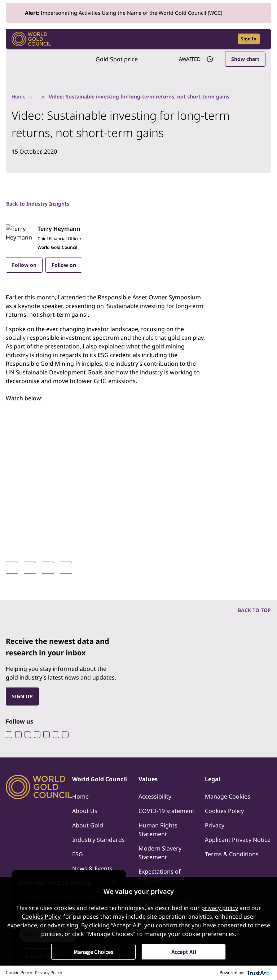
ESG (78, 854)
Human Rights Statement (158, 830)
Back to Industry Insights (38, 204)
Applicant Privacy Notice (238, 840)
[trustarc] (258, 973)
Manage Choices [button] (93, 952)
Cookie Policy (19, 973)
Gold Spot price (117, 59)
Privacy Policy (49, 973)
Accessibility (155, 796)
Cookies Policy (224, 811)
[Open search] (228, 39)
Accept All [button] (184, 952)
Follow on (24, 265)
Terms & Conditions (232, 854)
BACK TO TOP (254, 610)
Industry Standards (98, 840)
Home (19, 96)
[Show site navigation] (263, 39)
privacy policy (220, 908)
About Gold (88, 825)
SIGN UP (22, 696)
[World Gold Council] (31, 39)
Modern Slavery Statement (160, 853)
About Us (85, 811)
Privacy (215, 825)
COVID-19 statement (166, 811)
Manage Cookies (228, 796)
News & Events (92, 869)
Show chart (245, 59)
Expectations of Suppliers (160, 876)
